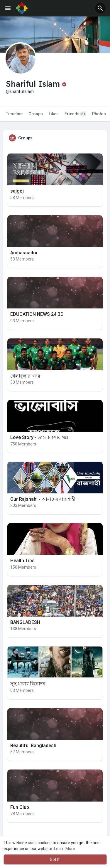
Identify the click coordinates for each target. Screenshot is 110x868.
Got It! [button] (55, 859)
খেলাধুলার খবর (25, 376)
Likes (54, 114)
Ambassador (24, 253)
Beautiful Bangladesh (33, 746)
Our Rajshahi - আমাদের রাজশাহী (43, 499)
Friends (75, 114)
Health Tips (22, 561)
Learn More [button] (65, 849)
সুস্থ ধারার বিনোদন (28, 684)
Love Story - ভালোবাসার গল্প (39, 437)
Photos (99, 114)
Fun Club (20, 807)
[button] (100, 8)
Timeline (14, 114)
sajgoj (17, 191)
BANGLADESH (25, 622)
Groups (36, 114)
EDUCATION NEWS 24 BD (37, 314)
